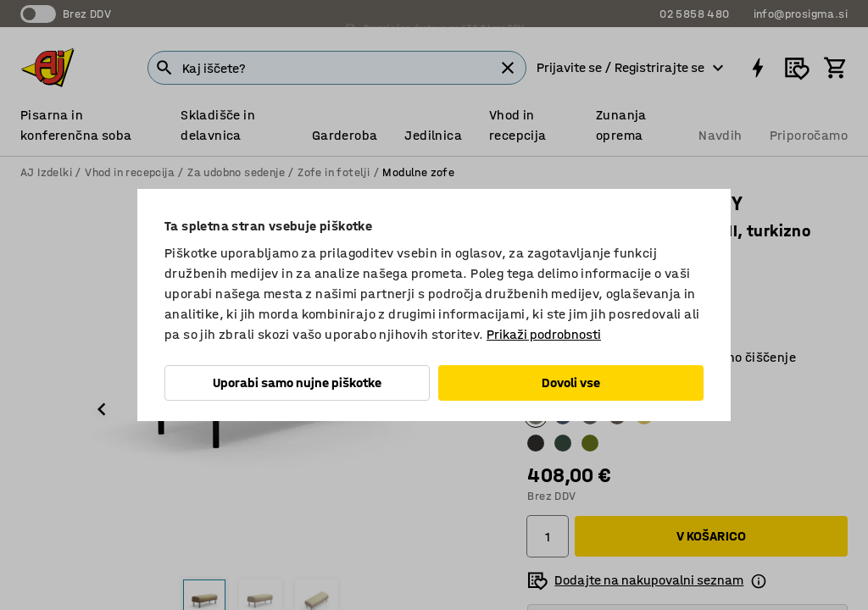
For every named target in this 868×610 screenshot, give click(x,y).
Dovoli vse (571, 383)
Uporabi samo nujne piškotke (297, 383)
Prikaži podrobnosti (544, 334)
